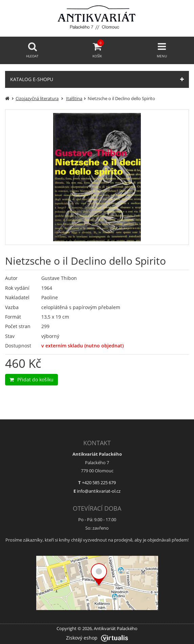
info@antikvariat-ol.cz (99, 491)
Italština (74, 98)
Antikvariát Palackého (116, 629)
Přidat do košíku (31, 380)
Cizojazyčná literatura (37, 98)
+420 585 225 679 (99, 482)
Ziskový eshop (97, 638)
